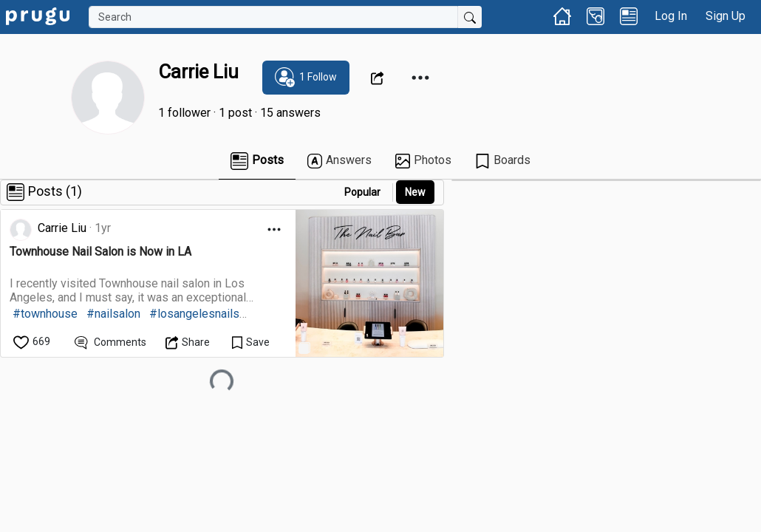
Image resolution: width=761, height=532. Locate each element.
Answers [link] (339, 161)
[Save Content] (251, 342)
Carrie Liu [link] (62, 228)
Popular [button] (362, 192)
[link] (38, 15)
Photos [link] (423, 161)
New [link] (415, 192)
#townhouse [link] (45, 314)
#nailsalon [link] (113, 314)
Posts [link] (257, 161)
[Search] (273, 17)
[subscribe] (306, 78)
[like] (33, 342)
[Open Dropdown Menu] (379, 78)
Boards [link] (503, 161)
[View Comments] (110, 342)
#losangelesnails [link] (194, 314)
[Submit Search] (470, 17)
